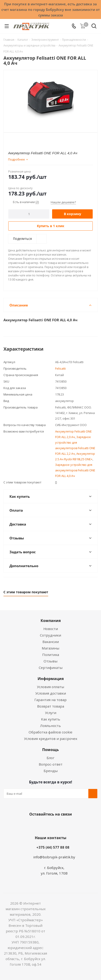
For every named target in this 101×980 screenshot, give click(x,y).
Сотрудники (50, 635)
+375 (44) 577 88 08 (53, 847)
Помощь (50, 750)
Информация (51, 679)
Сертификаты (51, 668)
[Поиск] (94, 27)
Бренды (51, 771)
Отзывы (50, 661)
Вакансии (51, 642)
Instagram (55, 825)
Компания (51, 621)
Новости (51, 629)
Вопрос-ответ (51, 764)
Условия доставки (51, 693)
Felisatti (60, 368)
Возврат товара (51, 706)
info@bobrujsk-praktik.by (54, 857)
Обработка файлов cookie (50, 732)
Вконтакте (32, 825)
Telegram (67, 825)
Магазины (50, 648)
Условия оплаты (50, 687)
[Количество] (29, 214)
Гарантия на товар (50, 700)
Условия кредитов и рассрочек (51, 739)
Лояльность (50, 726)
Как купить (51, 719)
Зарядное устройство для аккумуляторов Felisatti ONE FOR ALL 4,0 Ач (75, 470)
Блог (50, 758)
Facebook (44, 825)
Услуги (51, 713)
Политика (51, 655)
